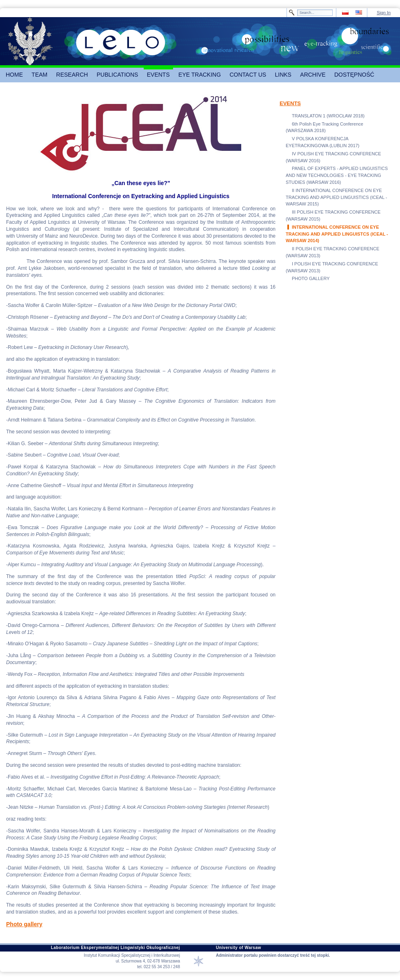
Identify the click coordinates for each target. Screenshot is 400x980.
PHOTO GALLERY (311, 278)
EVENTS (290, 103)
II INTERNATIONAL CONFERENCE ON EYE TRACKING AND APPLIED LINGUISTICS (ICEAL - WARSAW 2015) (336, 197)
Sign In (384, 13)
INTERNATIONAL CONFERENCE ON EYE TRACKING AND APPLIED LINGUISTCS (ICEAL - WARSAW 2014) (337, 234)
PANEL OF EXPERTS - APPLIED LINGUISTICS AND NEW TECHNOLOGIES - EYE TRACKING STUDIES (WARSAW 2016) (337, 175)
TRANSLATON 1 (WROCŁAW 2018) (328, 116)
